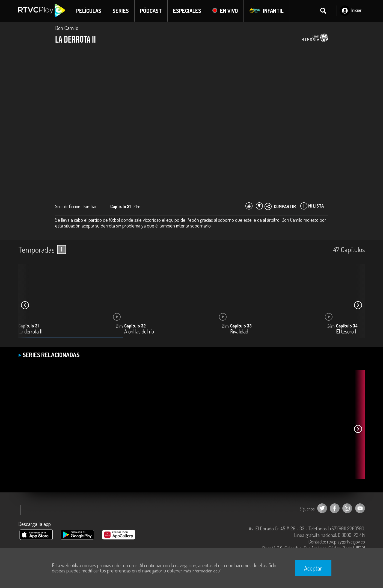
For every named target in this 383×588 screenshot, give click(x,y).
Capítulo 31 (29, 326)
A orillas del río (139, 332)
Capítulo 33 (241, 326)
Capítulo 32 (135, 326)
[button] (358, 305)
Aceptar (313, 568)
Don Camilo (67, 28)
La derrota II (30, 332)
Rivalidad (239, 332)
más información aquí (202, 571)
